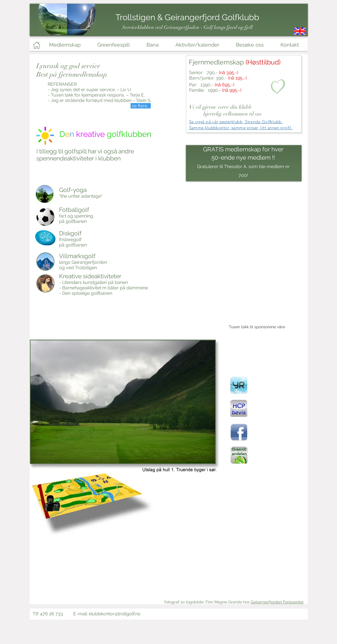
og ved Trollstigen (78, 268)
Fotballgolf (74, 210)
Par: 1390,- (212, 85)
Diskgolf (70, 233)
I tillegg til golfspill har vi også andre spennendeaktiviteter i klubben (85, 155)
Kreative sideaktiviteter (90, 276)
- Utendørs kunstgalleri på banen (93, 282)
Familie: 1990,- (215, 90)
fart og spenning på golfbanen (76, 219)
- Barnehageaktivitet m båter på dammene (103, 288)
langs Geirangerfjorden (83, 262)
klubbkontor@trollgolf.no (115, 614)
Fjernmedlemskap (235, 62)
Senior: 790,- (214, 73)
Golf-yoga (73, 190)
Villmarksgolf (77, 256)
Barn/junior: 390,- (218, 78)
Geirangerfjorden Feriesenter (277, 602)
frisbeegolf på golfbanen (73, 242)
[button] (126, 469)
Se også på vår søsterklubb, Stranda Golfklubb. (236, 122)
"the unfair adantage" (81, 196)
